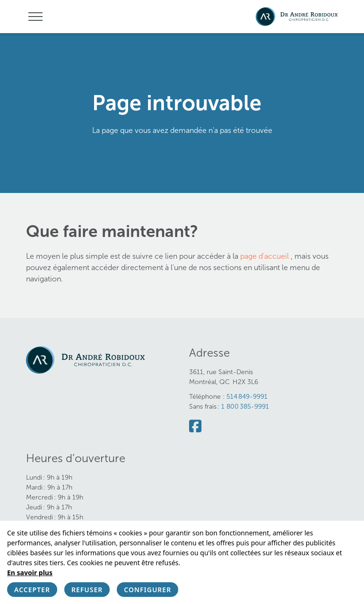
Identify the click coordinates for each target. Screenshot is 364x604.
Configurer (147, 590)
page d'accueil (265, 256)
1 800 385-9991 (245, 407)
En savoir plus (30, 573)
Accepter (32, 590)
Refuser (87, 590)
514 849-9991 (247, 397)
